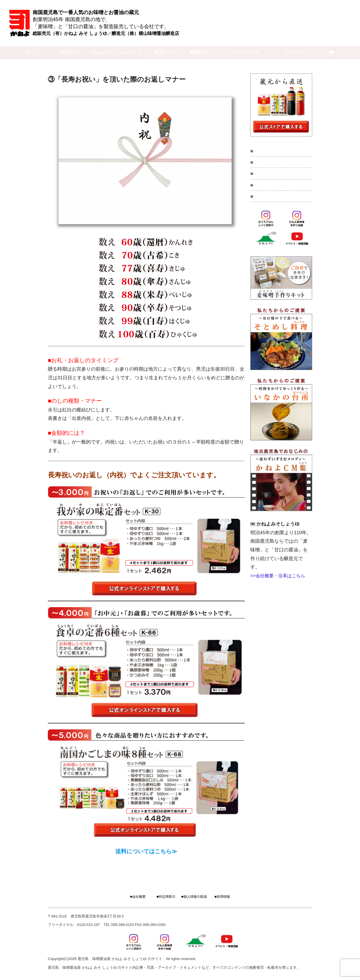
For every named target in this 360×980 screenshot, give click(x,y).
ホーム (28, 53)
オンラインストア (260, 53)
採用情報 (264, 201)
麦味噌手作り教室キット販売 (283, 151)
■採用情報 (222, 897)
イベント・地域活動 (275, 163)
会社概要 (264, 188)
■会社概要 (138, 897)
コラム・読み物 (271, 176)
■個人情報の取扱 (194, 897)
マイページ (304, 53)
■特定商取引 (166, 897)
